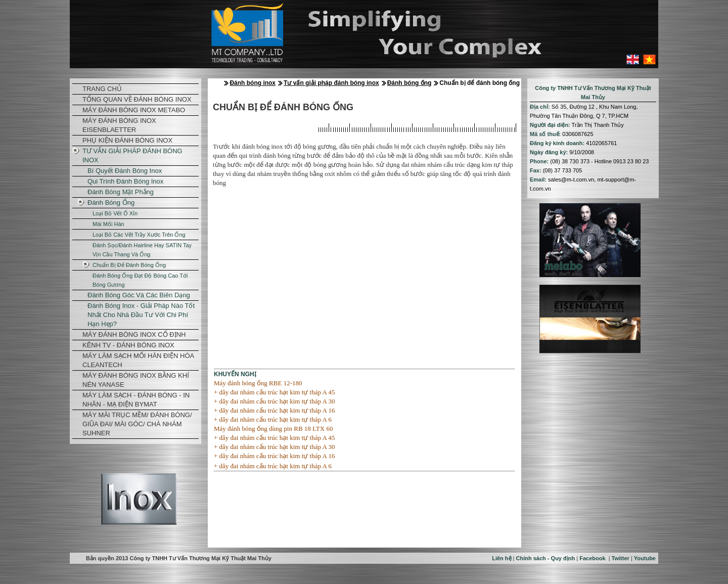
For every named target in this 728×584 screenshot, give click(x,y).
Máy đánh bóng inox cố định (134, 334)
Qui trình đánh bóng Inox (125, 181)
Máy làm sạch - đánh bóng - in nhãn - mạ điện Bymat (136, 400)
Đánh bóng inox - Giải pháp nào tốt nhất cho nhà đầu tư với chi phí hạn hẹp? (141, 315)
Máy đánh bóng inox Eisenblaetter (119, 125)
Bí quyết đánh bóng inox (125, 171)
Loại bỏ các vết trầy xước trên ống (139, 235)
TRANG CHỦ (102, 89)
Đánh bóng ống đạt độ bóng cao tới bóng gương (140, 280)
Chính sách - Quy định (546, 558)
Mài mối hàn (108, 224)
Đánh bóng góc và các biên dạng (139, 295)
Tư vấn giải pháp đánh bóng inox (132, 155)
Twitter (621, 558)
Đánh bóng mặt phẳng (121, 192)
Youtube (645, 558)
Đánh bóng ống (111, 203)
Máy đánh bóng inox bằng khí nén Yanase (136, 380)
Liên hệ (502, 558)
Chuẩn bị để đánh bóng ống (129, 265)
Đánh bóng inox (253, 83)
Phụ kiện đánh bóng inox (127, 140)
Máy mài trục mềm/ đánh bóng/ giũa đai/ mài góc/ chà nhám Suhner (137, 424)
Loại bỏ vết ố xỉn (115, 213)
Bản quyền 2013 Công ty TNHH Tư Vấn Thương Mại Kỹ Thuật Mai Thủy (179, 558)
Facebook (592, 558)
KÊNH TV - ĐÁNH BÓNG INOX (128, 345)
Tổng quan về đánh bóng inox (137, 99)
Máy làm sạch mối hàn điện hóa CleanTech (138, 360)
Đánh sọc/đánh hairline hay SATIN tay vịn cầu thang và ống (142, 250)
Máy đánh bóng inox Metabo (134, 110)
